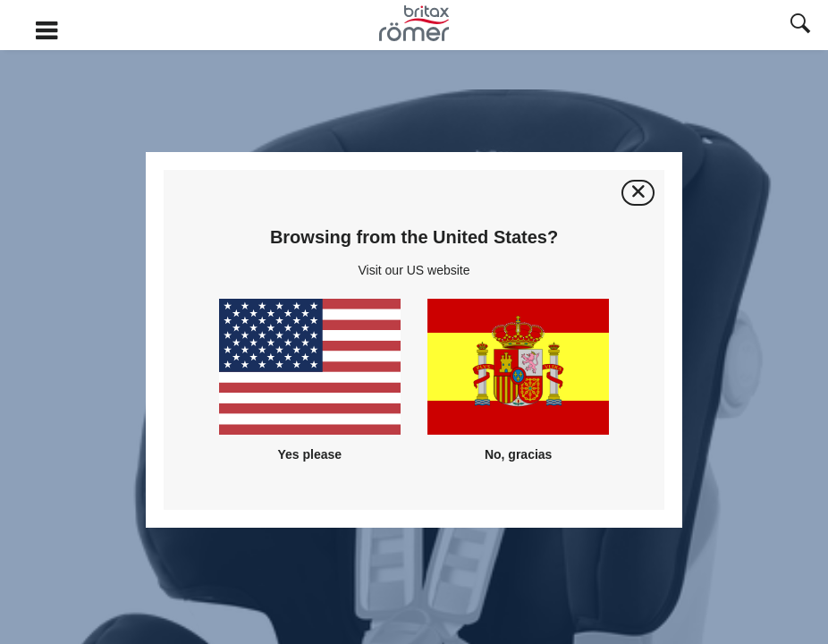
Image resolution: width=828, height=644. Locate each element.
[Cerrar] (638, 193)
